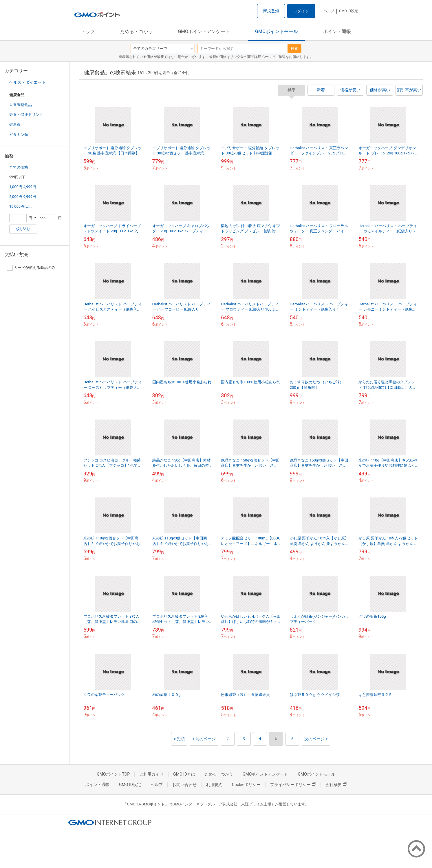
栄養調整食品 (21, 105)
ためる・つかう (136, 31)
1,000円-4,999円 (23, 187)
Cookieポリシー (246, 785)
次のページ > (316, 739)
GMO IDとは (184, 774)
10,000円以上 (21, 206)
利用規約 (214, 785)
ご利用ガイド (151, 774)
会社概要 (336, 785)
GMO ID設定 (348, 11)
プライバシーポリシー (293, 785)
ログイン (301, 11)
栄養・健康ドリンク (26, 115)
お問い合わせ (184, 785)
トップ (88, 31)
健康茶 (15, 124)
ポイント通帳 (337, 31)
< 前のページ (204, 739)
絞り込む (23, 229)
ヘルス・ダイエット (28, 82)
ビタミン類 (19, 135)
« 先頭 (179, 739)
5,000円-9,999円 (23, 197)
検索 (294, 49)
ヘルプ (329, 11)
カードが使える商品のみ (31, 268)
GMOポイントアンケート (204, 31)
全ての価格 (19, 167)
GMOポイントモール (277, 31)
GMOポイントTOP (113, 774)
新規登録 (271, 11)
